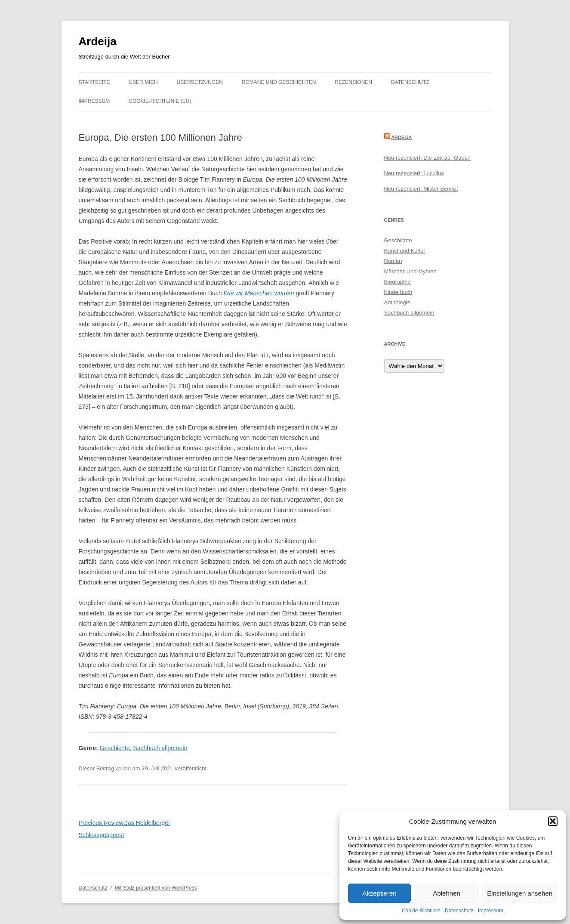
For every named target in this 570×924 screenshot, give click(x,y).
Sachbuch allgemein (160, 748)
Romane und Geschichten (279, 82)
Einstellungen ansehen (520, 893)
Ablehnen (446, 893)
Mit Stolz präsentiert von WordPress (156, 888)
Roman (393, 261)
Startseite (94, 82)
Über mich (143, 82)
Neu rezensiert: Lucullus (414, 173)
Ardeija (98, 41)
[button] (553, 821)
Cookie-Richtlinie (421, 911)
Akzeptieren (379, 893)
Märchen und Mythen (410, 271)
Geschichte (115, 748)
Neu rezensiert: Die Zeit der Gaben (428, 158)
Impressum (491, 911)
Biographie (397, 282)
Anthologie (397, 302)
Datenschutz (459, 911)
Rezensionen (353, 82)
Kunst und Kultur (405, 251)
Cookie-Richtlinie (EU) (160, 101)
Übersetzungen (200, 82)
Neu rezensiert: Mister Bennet (421, 189)
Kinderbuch (398, 292)
